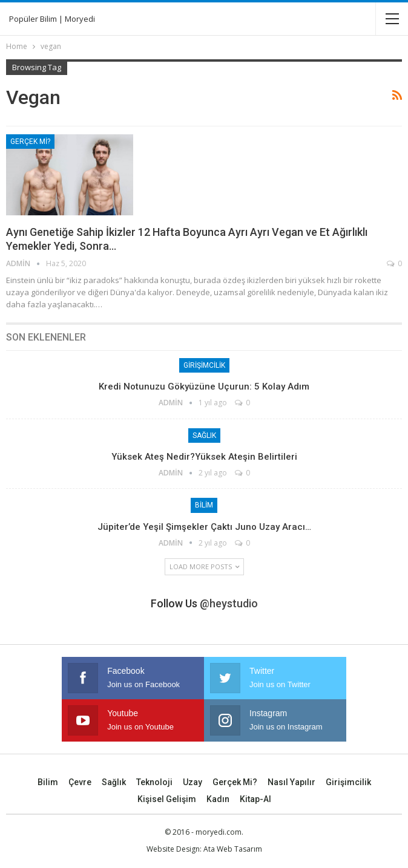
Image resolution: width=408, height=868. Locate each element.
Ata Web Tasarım (233, 849)
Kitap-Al (255, 799)
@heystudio (229, 603)
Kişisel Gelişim (167, 799)
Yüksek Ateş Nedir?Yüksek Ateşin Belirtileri (204, 457)
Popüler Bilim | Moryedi (52, 19)
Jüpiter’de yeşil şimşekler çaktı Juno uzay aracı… (204, 527)
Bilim (204, 505)
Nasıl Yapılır (291, 782)
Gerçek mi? (30, 142)
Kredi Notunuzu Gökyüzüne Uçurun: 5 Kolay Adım (204, 387)
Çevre (80, 782)
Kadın (218, 799)
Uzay (192, 782)
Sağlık (204, 436)
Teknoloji (154, 782)
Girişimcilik (204, 365)
